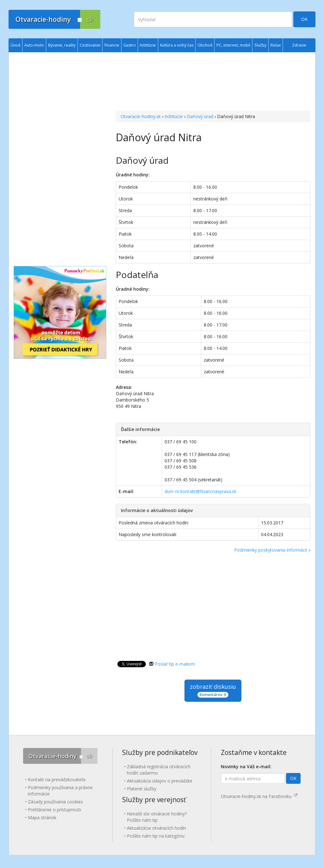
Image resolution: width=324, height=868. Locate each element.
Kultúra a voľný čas (177, 45)
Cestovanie (90, 45)
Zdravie (299, 45)
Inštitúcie (174, 116)
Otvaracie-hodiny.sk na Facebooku (259, 796)
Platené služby (142, 789)
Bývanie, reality (62, 45)
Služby (260, 45)
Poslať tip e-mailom (175, 664)
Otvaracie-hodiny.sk (141, 116)
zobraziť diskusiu (213, 690)
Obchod (205, 45)
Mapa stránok (42, 817)
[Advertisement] (213, 82)
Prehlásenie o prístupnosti (54, 810)
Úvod (15, 45)
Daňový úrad (200, 116)
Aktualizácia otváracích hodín (156, 828)
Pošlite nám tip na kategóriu (156, 836)
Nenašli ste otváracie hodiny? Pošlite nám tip (157, 817)
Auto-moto (34, 45)
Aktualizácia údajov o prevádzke (160, 781)
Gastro (130, 45)
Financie (112, 45)
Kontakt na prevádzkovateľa (57, 779)
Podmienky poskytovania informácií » (272, 550)
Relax (276, 45)
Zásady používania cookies (55, 802)
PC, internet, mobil (233, 45)
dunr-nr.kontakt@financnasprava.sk (200, 491)
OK (304, 19)
